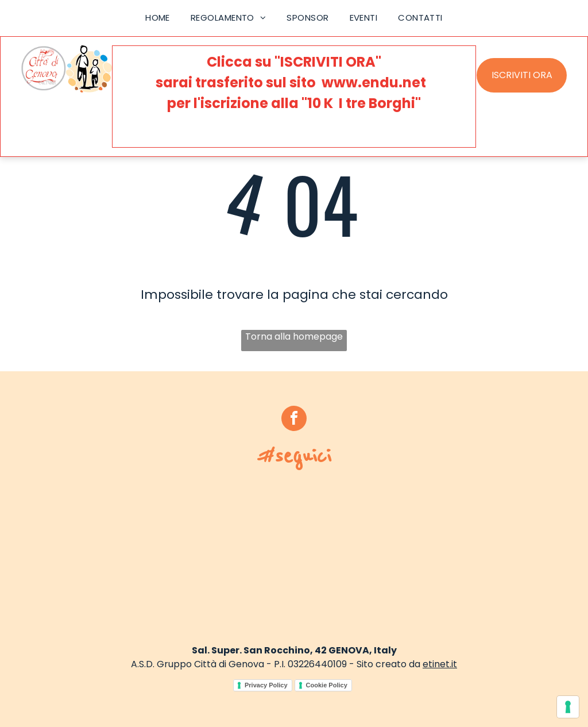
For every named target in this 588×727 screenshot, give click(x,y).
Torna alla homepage (294, 336)
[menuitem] (158, 18)
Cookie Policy (327, 685)
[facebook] (294, 420)
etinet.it (440, 664)
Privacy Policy (266, 685)
